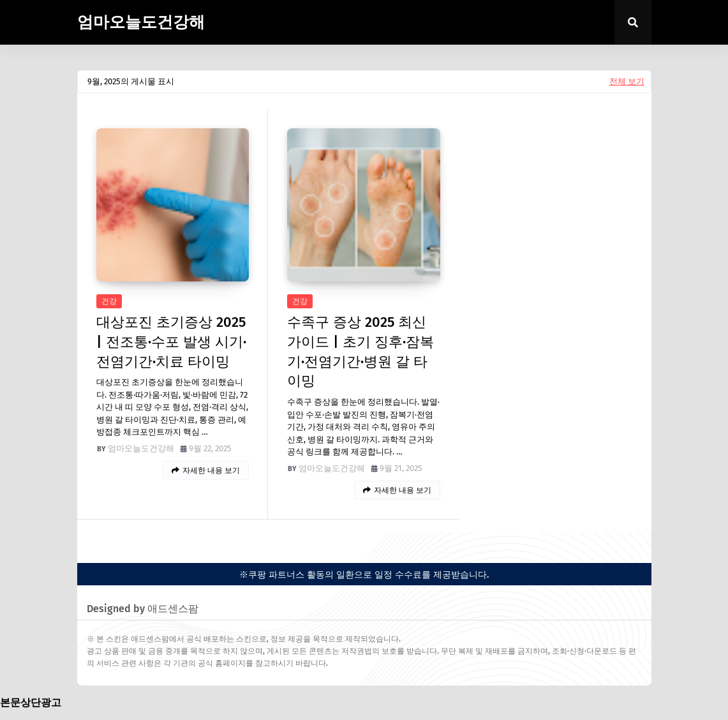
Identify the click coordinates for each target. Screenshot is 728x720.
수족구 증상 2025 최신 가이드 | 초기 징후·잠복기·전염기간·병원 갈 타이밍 (360, 351)
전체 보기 (627, 81)
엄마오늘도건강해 (141, 22)
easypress (96, 543)
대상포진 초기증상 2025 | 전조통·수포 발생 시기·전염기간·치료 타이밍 (171, 342)
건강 (109, 301)
